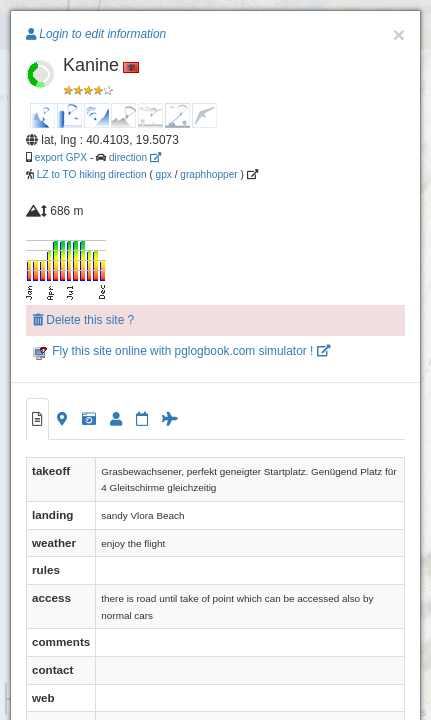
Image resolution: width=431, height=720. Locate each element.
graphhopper (208, 174)
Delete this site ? (83, 320)
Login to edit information (96, 34)
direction (135, 157)
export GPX (61, 157)
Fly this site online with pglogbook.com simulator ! (181, 351)
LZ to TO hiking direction (90, 174)
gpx (164, 174)
